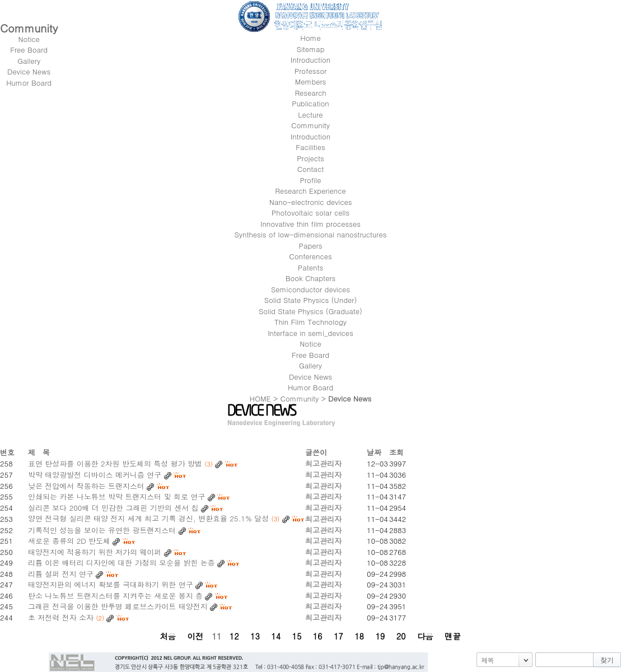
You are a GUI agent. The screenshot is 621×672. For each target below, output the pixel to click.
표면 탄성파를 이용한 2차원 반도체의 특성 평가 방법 (115, 463)
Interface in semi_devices (310, 333)
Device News (310, 377)
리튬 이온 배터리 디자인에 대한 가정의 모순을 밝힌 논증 (122, 563)
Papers (311, 246)
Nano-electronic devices (311, 202)
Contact (311, 169)
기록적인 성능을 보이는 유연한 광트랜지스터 (102, 530)
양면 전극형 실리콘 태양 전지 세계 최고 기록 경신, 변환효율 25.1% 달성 (148, 518)
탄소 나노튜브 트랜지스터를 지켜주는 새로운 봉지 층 (115, 596)
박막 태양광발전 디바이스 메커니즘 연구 (95, 475)
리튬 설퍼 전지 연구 (61, 574)
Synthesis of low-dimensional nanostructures (311, 234)
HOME (260, 398)
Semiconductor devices (310, 289)
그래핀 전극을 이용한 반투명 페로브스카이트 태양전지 (118, 606)
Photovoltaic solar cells (310, 213)
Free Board (310, 355)
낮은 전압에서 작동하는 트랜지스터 (86, 486)
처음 (168, 636)
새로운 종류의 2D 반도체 (69, 541)
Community (299, 398)
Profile (310, 180)
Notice (310, 344)
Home (310, 38)
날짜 (374, 452)
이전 (195, 636)
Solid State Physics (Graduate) (310, 311)
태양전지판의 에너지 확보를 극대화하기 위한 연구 (111, 584)
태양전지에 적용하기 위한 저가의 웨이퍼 (95, 552)
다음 (425, 636)
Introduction (310, 136)
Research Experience (310, 191)
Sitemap (311, 49)
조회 (396, 452)
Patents (310, 267)
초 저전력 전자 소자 (61, 617)
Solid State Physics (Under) (311, 300)
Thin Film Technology (310, 322)
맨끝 (453, 636)
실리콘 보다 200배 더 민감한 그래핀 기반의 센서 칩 (113, 508)
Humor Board (310, 387)
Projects (310, 158)
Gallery (310, 365)
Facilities (310, 147)
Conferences (310, 256)
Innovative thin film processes (310, 224)
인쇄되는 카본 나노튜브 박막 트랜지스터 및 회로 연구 (116, 496)
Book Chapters (311, 278)
